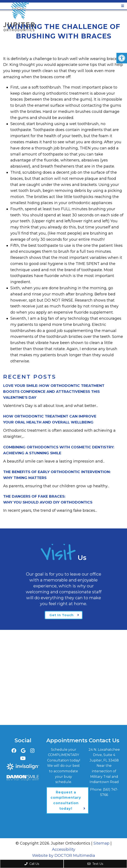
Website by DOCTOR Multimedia (64, 856)
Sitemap (101, 843)
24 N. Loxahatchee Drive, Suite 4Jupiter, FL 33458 (104, 755)
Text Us (95, 864)
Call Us (32, 864)
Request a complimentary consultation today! (66, 800)
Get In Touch (61, 615)
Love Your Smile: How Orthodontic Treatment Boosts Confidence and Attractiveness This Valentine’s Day (54, 392)
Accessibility (64, 849)
